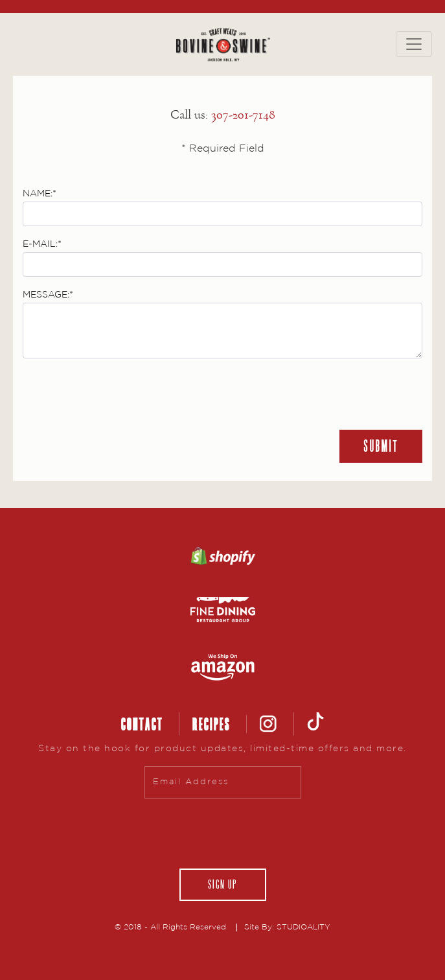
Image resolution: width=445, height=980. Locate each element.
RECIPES (211, 724)
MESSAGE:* (48, 295)
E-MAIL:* (42, 244)
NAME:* (40, 194)
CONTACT (142, 724)
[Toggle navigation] (414, 44)
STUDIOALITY (303, 927)
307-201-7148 (243, 115)
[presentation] (121, 394)
